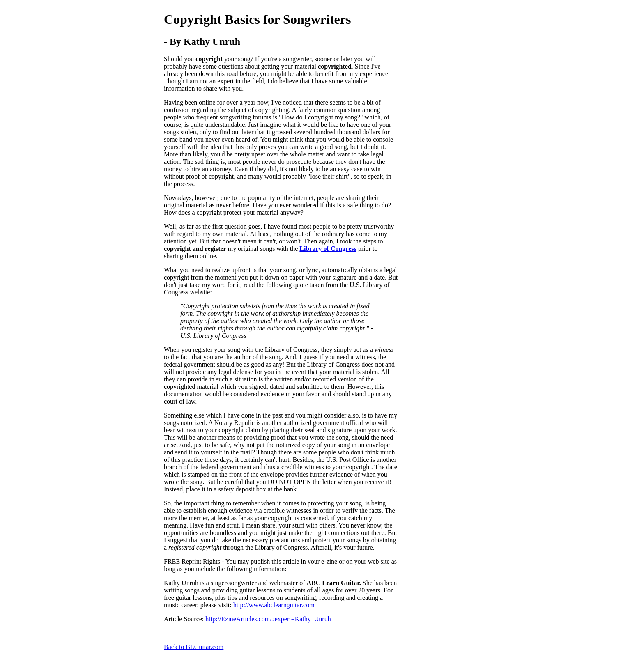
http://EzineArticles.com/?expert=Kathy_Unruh (268, 619)
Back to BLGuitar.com (194, 647)
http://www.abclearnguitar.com (273, 605)
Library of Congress (328, 249)
